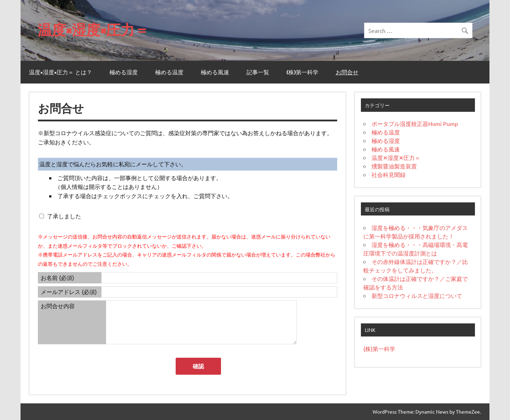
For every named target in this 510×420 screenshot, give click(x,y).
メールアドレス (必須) (69, 292)
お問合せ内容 (58, 306)
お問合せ (347, 72)
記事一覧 (258, 72)
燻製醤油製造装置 (394, 166)
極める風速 (215, 72)
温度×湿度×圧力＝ (93, 30)
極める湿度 (124, 72)
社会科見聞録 (389, 174)
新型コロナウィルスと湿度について (417, 295)
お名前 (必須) (57, 277)
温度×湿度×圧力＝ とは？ (61, 72)
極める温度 (169, 72)
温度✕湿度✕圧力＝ (396, 157)
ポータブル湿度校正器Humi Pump (415, 123)
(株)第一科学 (302, 72)
